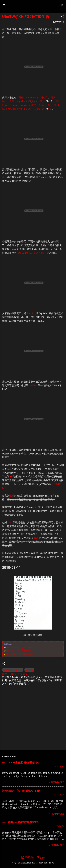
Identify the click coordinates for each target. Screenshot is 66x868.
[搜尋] (62, 5)
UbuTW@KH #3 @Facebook (19, 651)
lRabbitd (31, 313)
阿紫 (53, 98)
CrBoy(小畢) (45, 105)
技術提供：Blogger (33, 857)
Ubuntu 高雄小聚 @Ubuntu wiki (20, 654)
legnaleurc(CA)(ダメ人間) (30, 101)
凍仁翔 (45, 98)
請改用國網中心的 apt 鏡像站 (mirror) (22, 791)
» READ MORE (57, 782)
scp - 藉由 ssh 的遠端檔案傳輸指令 (21, 822)
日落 (5, 105)
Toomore (14, 105)
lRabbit (28, 109)
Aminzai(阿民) (29, 105)
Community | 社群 (13, 670)
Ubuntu (29, 670)
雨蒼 (21, 98)
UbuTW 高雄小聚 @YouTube (19, 648)
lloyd (5, 101)
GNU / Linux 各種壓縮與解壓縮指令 (21, 763)
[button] (62, 17)
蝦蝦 (58, 101)
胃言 (12, 101)
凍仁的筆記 (19, 5)
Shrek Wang (32, 98)
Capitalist (39, 109)
